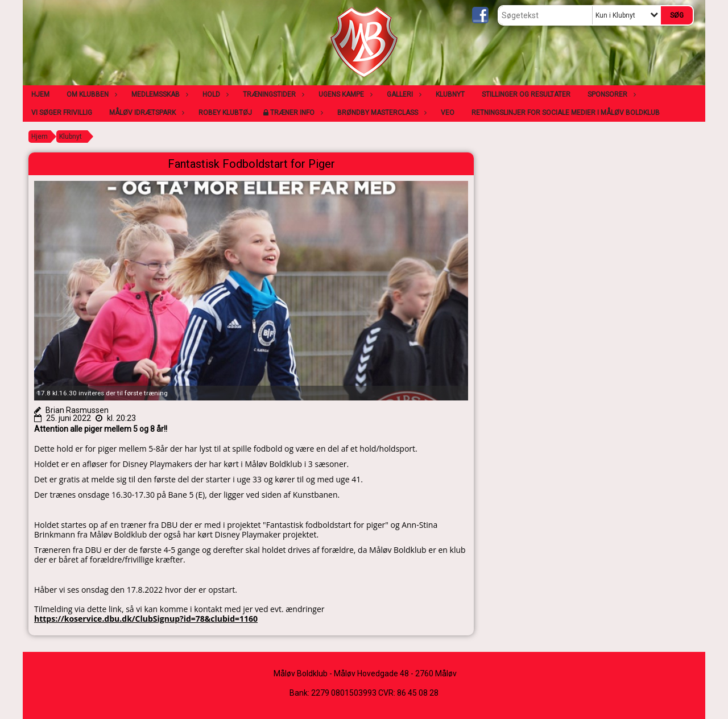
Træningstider (272, 94)
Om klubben (90, 94)
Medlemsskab (158, 94)
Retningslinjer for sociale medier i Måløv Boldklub (566, 113)
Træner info (295, 113)
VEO (448, 113)
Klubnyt (450, 94)
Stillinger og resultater (526, 94)
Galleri (403, 94)
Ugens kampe (344, 94)
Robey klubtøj (225, 113)
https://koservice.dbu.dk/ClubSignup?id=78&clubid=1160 (146, 619)
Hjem (40, 94)
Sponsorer (610, 94)
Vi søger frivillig (62, 113)
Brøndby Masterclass (380, 113)
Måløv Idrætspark (145, 113)
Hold (214, 94)
